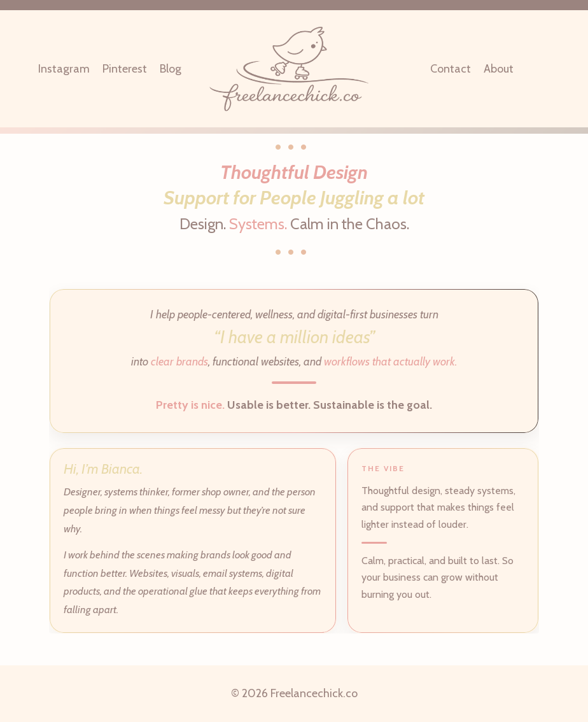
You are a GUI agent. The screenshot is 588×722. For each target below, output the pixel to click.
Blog (171, 69)
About (499, 69)
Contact (451, 69)
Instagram (64, 69)
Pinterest (125, 69)
